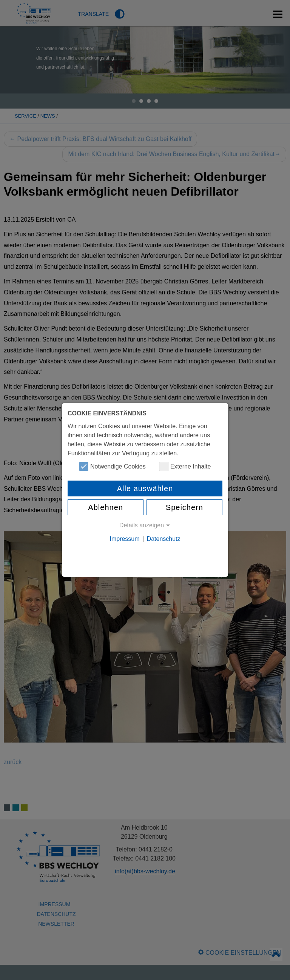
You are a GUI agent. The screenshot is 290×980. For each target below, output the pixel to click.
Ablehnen (106, 507)
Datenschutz (164, 539)
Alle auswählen (145, 488)
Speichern (184, 507)
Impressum (124, 539)
